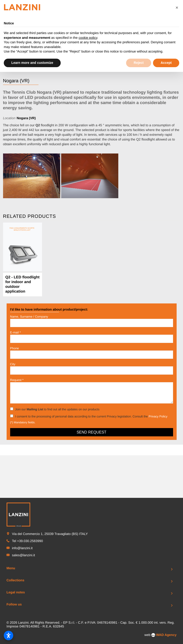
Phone (15, 348)
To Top (92, 638)
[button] (177, 8)
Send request (91, 432)
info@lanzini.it (22, 537)
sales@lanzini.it (23, 544)
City (13, 364)
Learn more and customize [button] (32, 63)
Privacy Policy (158, 416)
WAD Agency (166, 624)
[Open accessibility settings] (9, 635)
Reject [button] (139, 63)
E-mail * (16, 332)
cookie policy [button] (88, 38)
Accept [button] (166, 63)
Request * (17, 380)
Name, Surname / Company (29, 317)
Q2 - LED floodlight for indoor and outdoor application (23, 284)
